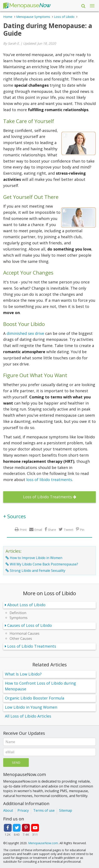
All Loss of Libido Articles (28, 716)
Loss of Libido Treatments (47, 497)
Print (23, 529)
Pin (82, 529)
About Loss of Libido (26, 605)
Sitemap (66, 810)
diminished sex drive (25, 333)
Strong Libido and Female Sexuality (38, 571)
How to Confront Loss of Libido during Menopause (40, 686)
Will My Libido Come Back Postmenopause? (44, 564)
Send (16, 762)
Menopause (27, 6)
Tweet (68, 529)
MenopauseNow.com (43, 843)
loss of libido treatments (49, 480)
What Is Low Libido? (23, 674)
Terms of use (44, 810)
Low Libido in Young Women (31, 707)
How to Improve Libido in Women (36, 558)
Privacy (23, 810)
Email (38, 529)
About (8, 810)
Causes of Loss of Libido (30, 625)
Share (52, 529)
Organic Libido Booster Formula (35, 698)
